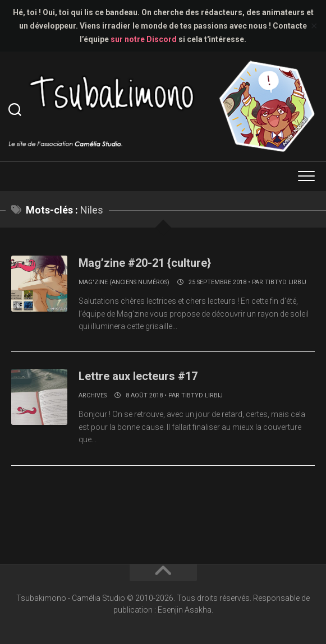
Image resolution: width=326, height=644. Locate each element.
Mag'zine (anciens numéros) (124, 282)
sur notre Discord (144, 39)
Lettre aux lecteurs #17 (138, 376)
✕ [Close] (314, 26)
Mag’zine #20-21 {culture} (145, 263)
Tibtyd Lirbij (286, 282)
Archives (93, 395)
